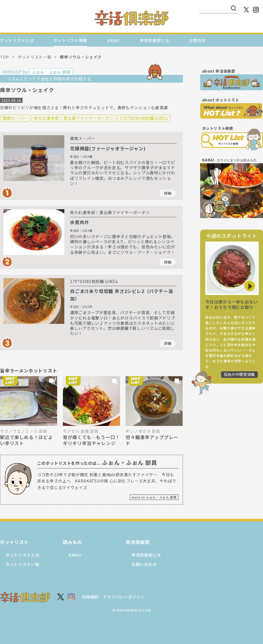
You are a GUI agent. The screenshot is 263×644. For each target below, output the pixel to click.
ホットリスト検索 (71, 40)
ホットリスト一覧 (23, 564)
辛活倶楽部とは (155, 40)
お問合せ (198, 40)
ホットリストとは (17, 40)
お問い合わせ (144, 564)
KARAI (113, 40)
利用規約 (90, 597)
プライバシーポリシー (124, 597)
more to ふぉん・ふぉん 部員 (154, 497)
